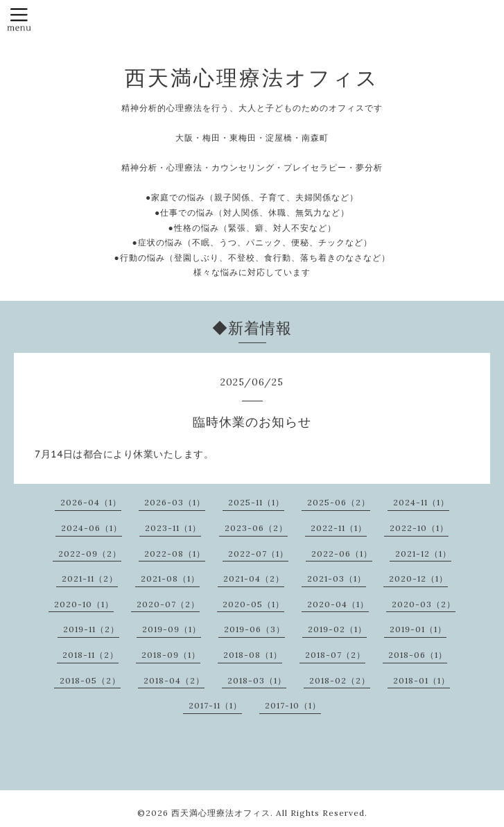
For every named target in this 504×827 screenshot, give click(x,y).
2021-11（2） (90, 578)
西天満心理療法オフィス (252, 78)
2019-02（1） (337, 629)
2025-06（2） (339, 502)
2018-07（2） (335, 655)
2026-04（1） (91, 502)
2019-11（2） (91, 629)
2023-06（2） (256, 528)
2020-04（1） (338, 604)
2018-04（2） (174, 680)
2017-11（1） (215, 705)
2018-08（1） (253, 655)
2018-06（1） (418, 655)
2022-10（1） (419, 528)
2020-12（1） (418, 578)
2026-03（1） (175, 502)
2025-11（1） (256, 502)
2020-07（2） (168, 604)
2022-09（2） (90, 554)
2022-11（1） (339, 528)
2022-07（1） (258, 554)
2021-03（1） (337, 578)
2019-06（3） (254, 629)
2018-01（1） (422, 680)
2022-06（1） (342, 554)
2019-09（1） (172, 629)
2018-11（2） (90, 655)
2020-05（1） (253, 604)
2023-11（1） (173, 528)
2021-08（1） (170, 578)
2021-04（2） (254, 578)
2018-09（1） (171, 655)
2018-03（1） (257, 680)
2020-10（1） (84, 604)
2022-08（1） (175, 554)
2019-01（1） (418, 629)
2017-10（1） (293, 705)
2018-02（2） (340, 680)
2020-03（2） (424, 604)
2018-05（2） (90, 680)
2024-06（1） (92, 528)
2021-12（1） (423, 554)
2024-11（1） (421, 502)
